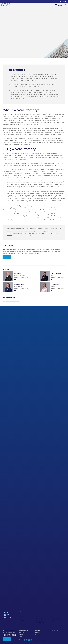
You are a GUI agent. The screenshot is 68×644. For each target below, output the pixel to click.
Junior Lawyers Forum (41, 622)
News (53, 620)
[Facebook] (19, 640)
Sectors (53, 614)
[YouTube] (29, 640)
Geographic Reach (56, 618)
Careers (22, 618)
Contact (22, 620)
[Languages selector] (62, 1)
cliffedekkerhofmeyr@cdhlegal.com (19, 237)
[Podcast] (32, 640)
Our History (39, 616)
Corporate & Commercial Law (11, 301)
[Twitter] (22, 640)
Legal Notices (37, 631)
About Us (38, 614)
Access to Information (23, 631)
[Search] (66, 5)
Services (54, 616)
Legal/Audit (21, 633)
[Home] (5, 5)
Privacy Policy (38, 633)
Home (22, 614)
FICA (36, 635)
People (22, 616)
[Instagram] (24, 640)
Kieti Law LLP (39, 618)
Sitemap (21, 637)
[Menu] (59, 5)
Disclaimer (21, 635)
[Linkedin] (27, 640)
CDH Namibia (39, 620)
